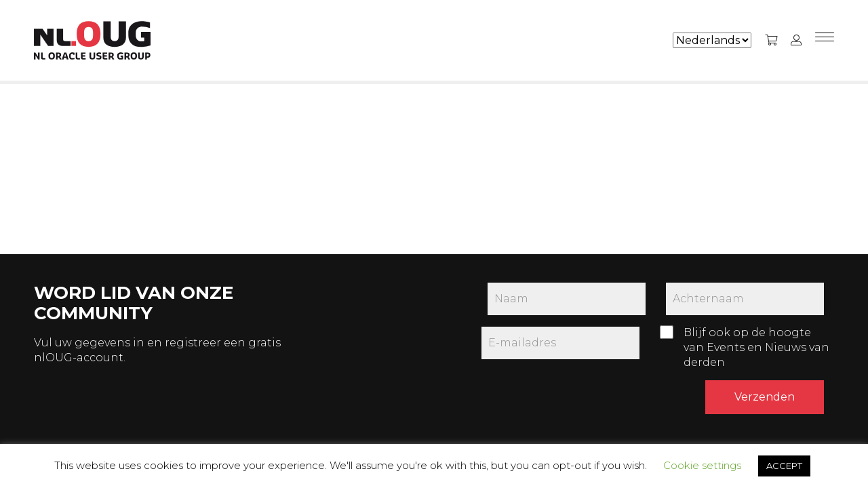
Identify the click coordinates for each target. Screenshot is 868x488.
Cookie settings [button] (702, 465)
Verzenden (765, 397)
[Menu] (825, 41)
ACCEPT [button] (784, 466)
